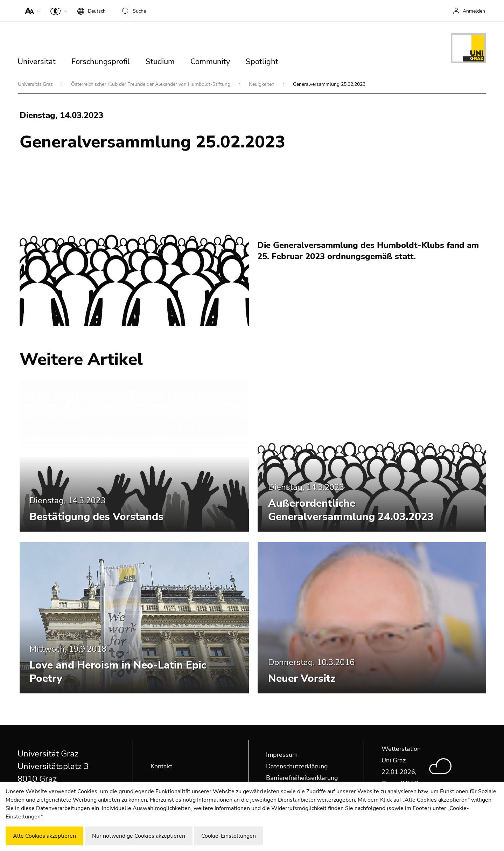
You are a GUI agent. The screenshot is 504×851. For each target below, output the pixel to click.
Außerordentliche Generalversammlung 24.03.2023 (351, 510)
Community (210, 62)
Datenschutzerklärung (297, 766)
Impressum (282, 755)
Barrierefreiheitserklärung (302, 778)
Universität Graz (36, 84)
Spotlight (262, 62)
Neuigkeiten (262, 84)
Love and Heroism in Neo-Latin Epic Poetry (118, 672)
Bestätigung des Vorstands (96, 517)
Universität (37, 62)
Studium (160, 62)
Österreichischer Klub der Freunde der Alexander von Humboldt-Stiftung (151, 84)
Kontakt (161, 766)
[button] (31, 11)
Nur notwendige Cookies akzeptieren (139, 836)
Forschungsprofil (101, 62)
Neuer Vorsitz (302, 679)
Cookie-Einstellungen (229, 836)
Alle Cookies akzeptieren (44, 836)
